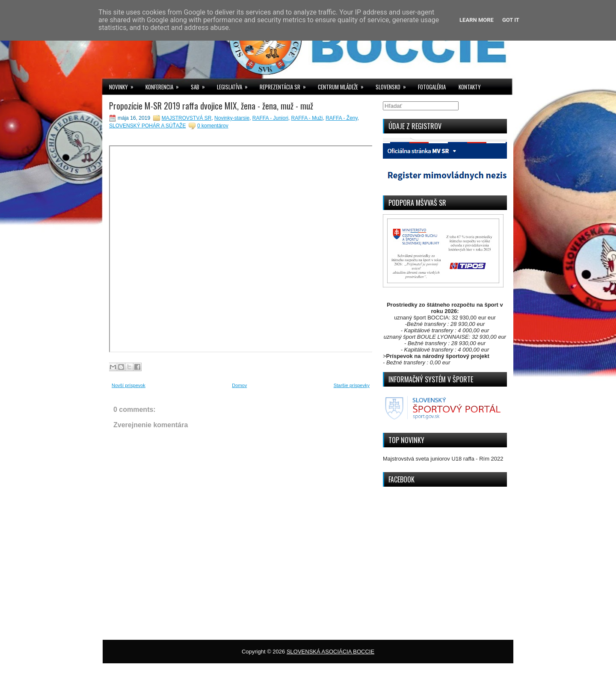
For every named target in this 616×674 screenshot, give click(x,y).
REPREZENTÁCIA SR (286, 85)
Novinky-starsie (232, 118)
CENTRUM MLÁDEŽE (344, 85)
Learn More (477, 20)
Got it (511, 20)
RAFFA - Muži (307, 118)
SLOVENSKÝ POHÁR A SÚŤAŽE (147, 126)
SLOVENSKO (394, 85)
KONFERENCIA (165, 85)
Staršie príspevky (352, 385)
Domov (239, 385)
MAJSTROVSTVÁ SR (187, 118)
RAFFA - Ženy (341, 118)
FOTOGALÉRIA (432, 87)
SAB (201, 85)
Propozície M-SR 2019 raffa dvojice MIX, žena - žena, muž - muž (211, 106)
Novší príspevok (129, 385)
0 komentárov (213, 126)
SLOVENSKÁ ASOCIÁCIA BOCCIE (330, 652)
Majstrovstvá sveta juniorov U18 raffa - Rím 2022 (443, 459)
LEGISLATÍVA (235, 85)
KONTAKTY (470, 87)
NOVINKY (124, 85)
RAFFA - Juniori (270, 118)
